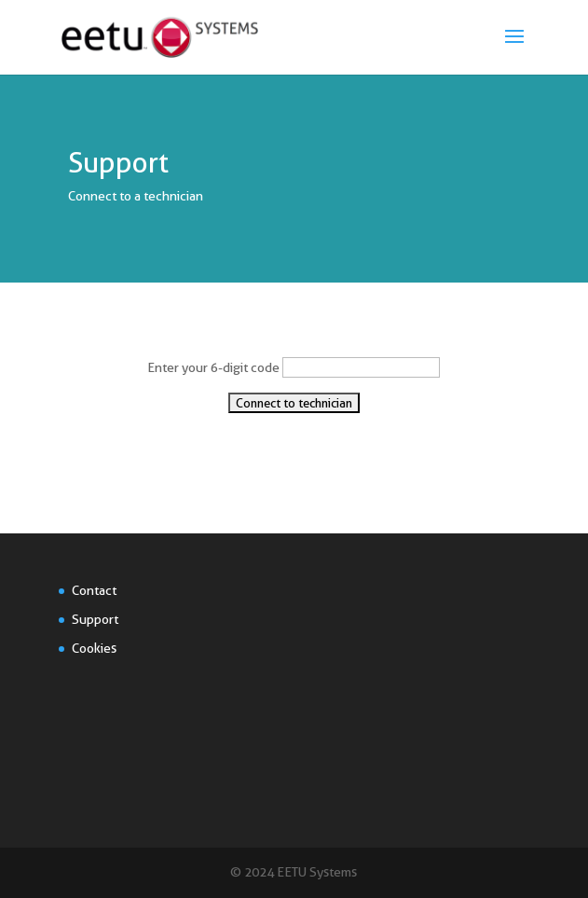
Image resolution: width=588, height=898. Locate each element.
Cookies (94, 648)
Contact (94, 590)
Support (95, 619)
